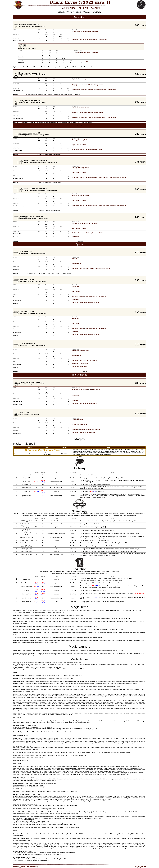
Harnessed (78, 62)
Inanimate (83, 302)
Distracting (76, 395)
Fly (75, 52)
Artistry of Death (96, 268)
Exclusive (95, 52)
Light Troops (86, 223)
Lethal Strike (86, 62)
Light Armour (76, 145)
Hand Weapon (103, 40)
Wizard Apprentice (78, 80)
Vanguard (95, 223)
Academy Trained (84, 140)
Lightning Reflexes (78, 40)
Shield (84, 145)
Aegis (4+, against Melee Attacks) (83, 85)
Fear (79, 52)
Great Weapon (106, 268)
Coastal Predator (77, 420)
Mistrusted (96, 31)
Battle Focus (76, 90)
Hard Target (84, 424)
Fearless (88, 80)
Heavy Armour (99, 85)
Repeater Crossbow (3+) (118, 177)
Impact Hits (76, 302)
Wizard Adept (87, 31)
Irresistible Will (77, 31)
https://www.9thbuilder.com (28, 867)
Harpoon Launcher (94, 302)
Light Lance (102, 233)
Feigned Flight (77, 223)
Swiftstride (75, 286)
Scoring (75, 140)
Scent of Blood (86, 52)
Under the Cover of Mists (80, 389)
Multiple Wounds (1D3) (87, 429)
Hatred (87, 268)
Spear (100, 150)
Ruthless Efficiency (91, 40)
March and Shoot (104, 177)
